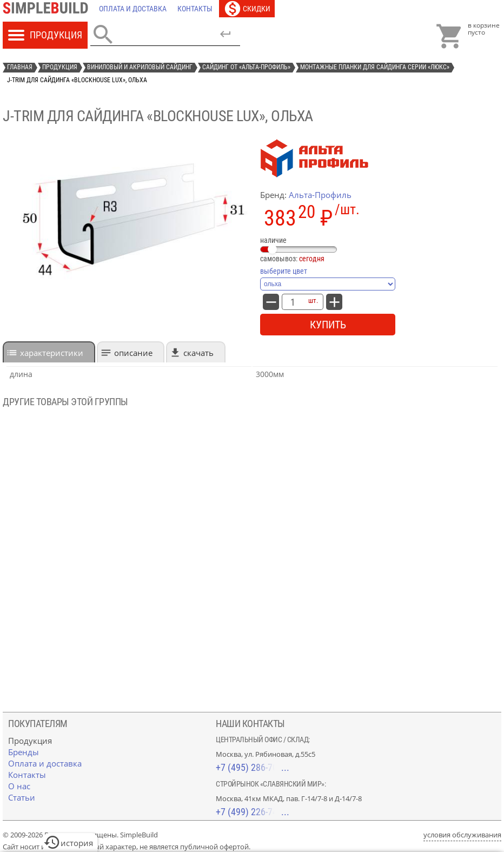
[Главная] (48, 9)
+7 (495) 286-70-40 (253, 767)
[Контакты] (195, 9)
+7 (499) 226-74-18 (253, 812)
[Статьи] (22, 797)
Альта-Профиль (320, 195)
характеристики (52, 353)
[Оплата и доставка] (133, 9)
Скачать (198, 353)
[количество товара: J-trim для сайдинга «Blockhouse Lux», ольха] (293, 302)
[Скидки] (247, 9)
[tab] (49, 352)
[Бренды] (24, 752)
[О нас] (19, 786)
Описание (133, 353)
